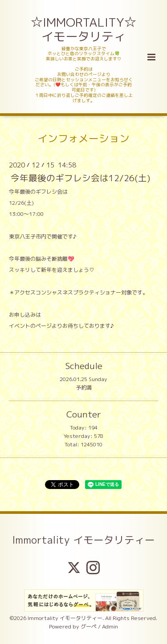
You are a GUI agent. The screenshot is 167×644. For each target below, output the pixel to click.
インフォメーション (83, 138)
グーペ (89, 626)
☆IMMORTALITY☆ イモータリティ (84, 29)
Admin (110, 626)
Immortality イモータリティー (83, 539)
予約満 (84, 388)
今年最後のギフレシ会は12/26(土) (81, 178)
